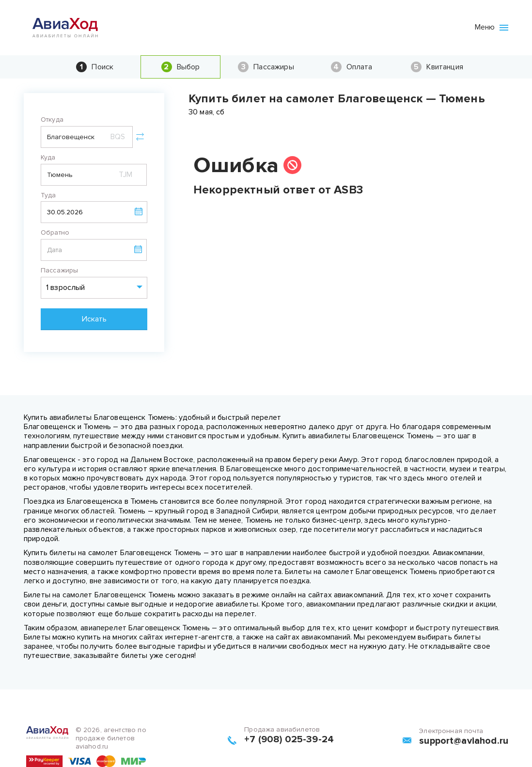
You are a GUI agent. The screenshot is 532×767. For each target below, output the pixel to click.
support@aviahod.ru (464, 741)
